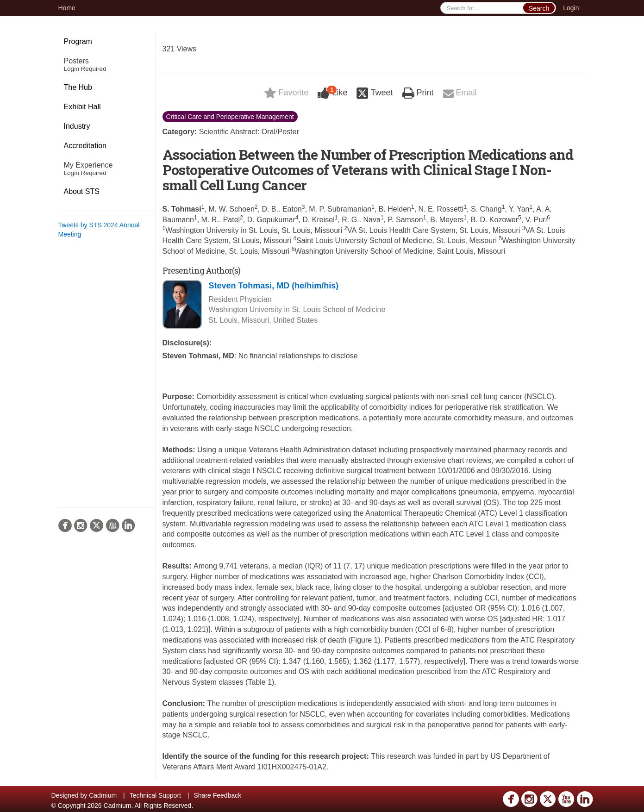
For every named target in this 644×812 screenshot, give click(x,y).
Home (67, 8)
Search (539, 8)
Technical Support (155, 795)
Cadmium (103, 795)
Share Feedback (217, 795)
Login (571, 8)
